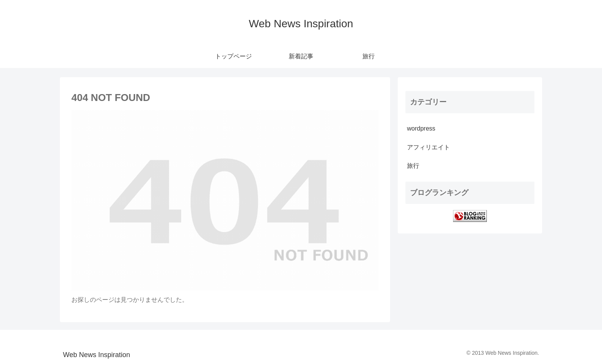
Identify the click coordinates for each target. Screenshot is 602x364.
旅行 (413, 166)
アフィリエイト (428, 147)
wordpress (421, 128)
